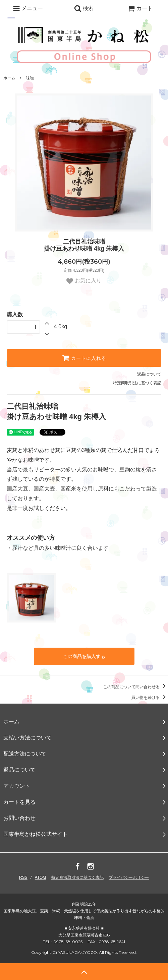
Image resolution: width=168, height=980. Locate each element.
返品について (149, 374)
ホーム (9, 78)
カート (140, 8)
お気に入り (84, 281)
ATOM (41, 877)
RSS (23, 877)
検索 (84, 8)
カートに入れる (84, 358)
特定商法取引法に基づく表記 (77, 877)
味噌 (30, 78)
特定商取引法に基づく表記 (137, 383)
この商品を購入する (84, 656)
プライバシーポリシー (129, 877)
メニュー (28, 8)
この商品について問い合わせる (136, 687)
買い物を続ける (150, 698)
